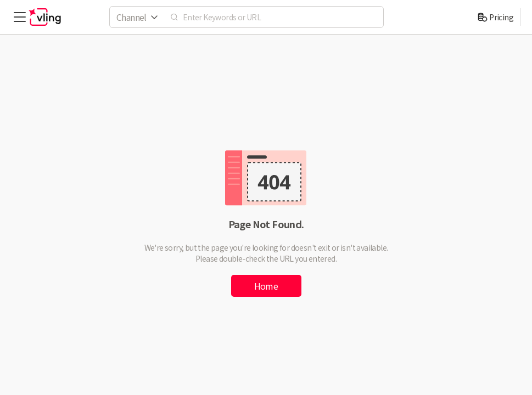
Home (266, 286)
